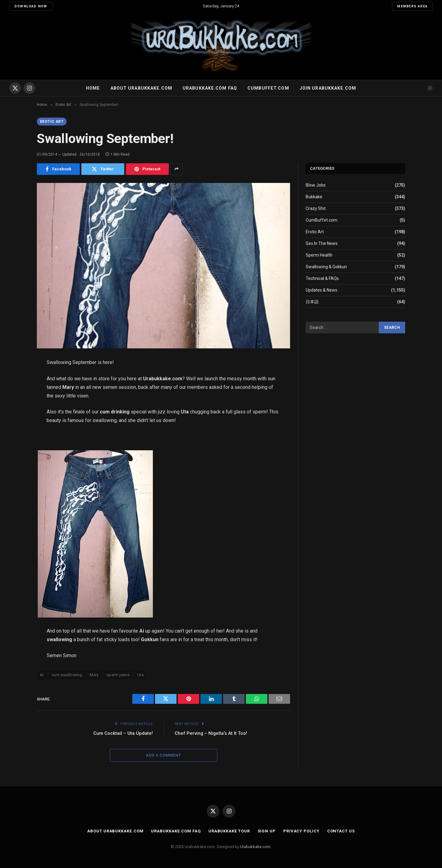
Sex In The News (322, 243)
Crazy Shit (316, 208)
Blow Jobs (316, 185)
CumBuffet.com (322, 220)
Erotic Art (52, 122)
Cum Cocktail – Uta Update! (123, 733)
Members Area (412, 6)
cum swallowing (67, 675)
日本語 (312, 302)
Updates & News (322, 290)
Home (93, 88)
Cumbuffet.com (268, 88)
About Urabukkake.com (141, 88)
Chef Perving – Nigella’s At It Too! (211, 733)
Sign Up (267, 831)
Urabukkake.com (255, 847)
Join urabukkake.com (328, 88)
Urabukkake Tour (229, 831)
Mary (94, 675)
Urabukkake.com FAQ (210, 88)
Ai (42, 675)
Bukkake (314, 197)
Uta (140, 675)
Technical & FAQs (322, 278)
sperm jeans (118, 675)
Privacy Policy (301, 831)
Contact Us (341, 831)
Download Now (31, 6)
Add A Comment (163, 755)
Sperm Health (319, 255)
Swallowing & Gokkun (326, 267)
